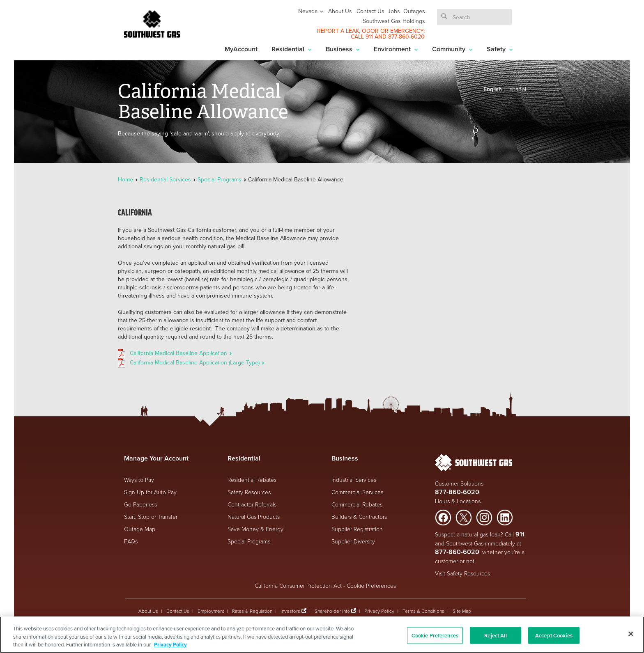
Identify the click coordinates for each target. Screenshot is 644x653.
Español (516, 89)
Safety (500, 49)
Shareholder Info (332, 611)
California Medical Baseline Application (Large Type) (197, 362)
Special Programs (220, 179)
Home (126, 179)
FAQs (131, 541)
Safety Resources (249, 492)
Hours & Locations (458, 501)
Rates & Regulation (252, 611)
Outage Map (140, 529)
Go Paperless (140, 504)
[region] (322, 635)
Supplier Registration (357, 529)
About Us (340, 11)
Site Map (462, 611)
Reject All (495, 635)
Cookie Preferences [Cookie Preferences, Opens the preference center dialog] (435, 635)
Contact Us (370, 11)
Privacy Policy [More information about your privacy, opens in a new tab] (170, 645)
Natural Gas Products (254, 517)
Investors (291, 611)
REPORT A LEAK (338, 31)
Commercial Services (357, 492)
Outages (414, 11)
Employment (211, 611)
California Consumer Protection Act (298, 585)
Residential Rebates (252, 480)
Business (343, 49)
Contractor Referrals (252, 504)
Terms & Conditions (423, 611)
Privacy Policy (379, 611)
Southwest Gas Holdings (394, 21)
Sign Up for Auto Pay (150, 492)
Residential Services (165, 179)
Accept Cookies (554, 635)
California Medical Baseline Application (181, 353)
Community (452, 49)
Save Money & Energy (255, 529)
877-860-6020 (406, 37)
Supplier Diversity (353, 541)
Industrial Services (354, 480)
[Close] (631, 634)
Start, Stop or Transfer (151, 517)
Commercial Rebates (357, 504)
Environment (396, 49)
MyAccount (241, 49)
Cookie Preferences (371, 585)
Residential (292, 49)
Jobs (394, 11)
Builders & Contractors (359, 517)
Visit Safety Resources (462, 573)
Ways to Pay (139, 480)
